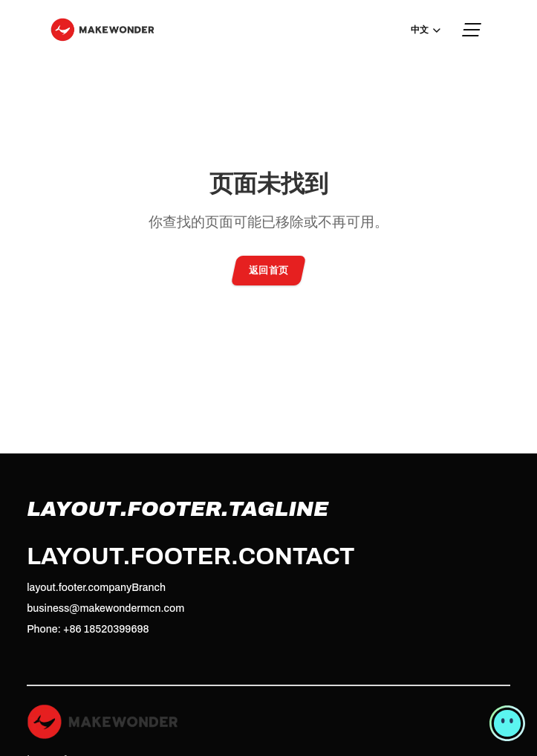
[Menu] (472, 30)
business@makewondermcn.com (105, 608)
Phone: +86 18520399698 (88, 629)
